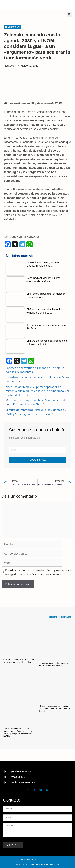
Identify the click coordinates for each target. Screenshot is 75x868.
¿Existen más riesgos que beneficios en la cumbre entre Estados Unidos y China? (55, 709)
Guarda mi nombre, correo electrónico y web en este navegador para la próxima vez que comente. (38, 572)
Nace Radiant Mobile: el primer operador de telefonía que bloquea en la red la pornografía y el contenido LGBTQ (37, 391)
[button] (69, 5)
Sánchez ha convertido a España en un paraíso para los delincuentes (18, 661)
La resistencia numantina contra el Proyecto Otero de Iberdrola (54, 664)
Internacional (13, 27)
